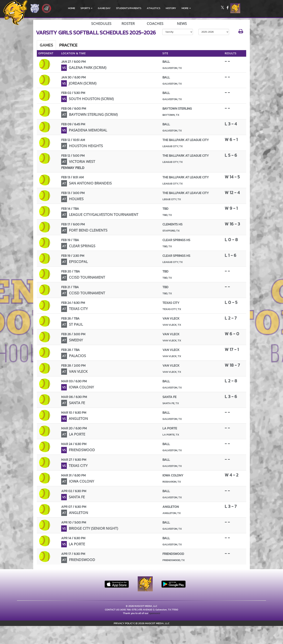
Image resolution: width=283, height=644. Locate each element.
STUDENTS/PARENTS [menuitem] (129, 8)
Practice (68, 45)
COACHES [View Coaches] (155, 24)
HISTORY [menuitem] (171, 8)
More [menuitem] (186, 8)
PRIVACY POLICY (124, 623)
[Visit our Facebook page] (228, 8)
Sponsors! (154, 613)
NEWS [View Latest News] (182, 24)
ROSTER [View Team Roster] (128, 24)
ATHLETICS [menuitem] (154, 8)
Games (46, 45)
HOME (72, 8)
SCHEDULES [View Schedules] (101, 24)
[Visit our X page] (223, 8)
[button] (86, 8)
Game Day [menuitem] (104, 8)
